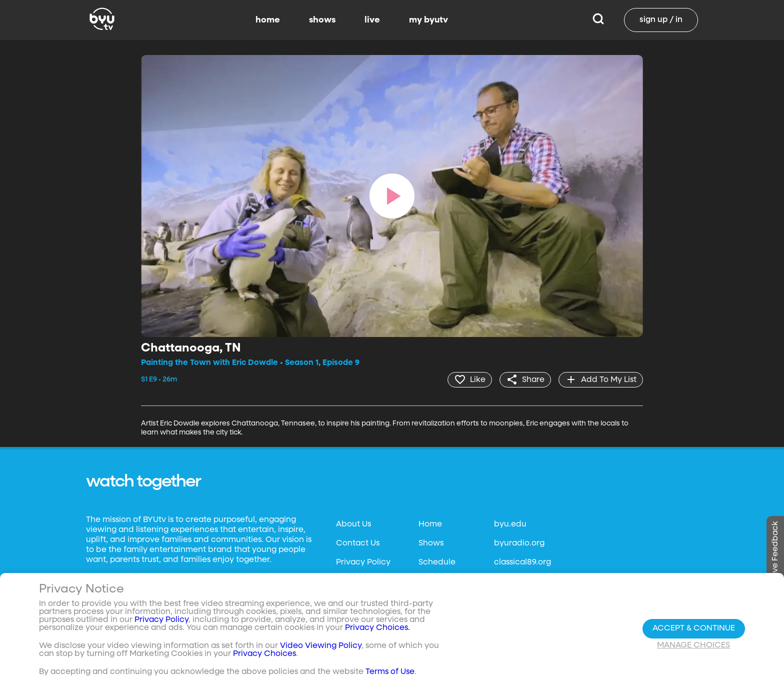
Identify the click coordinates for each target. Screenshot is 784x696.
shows (322, 20)
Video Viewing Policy (321, 646)
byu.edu (510, 524)
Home (430, 524)
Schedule (437, 562)
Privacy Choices (264, 654)
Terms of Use (390, 672)
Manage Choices (693, 645)
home (268, 20)
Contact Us (358, 543)
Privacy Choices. (377, 628)
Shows (431, 543)
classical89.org (522, 562)
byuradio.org (519, 543)
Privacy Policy (363, 562)
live (372, 20)
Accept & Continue (694, 628)
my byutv (428, 20)
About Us (353, 524)
